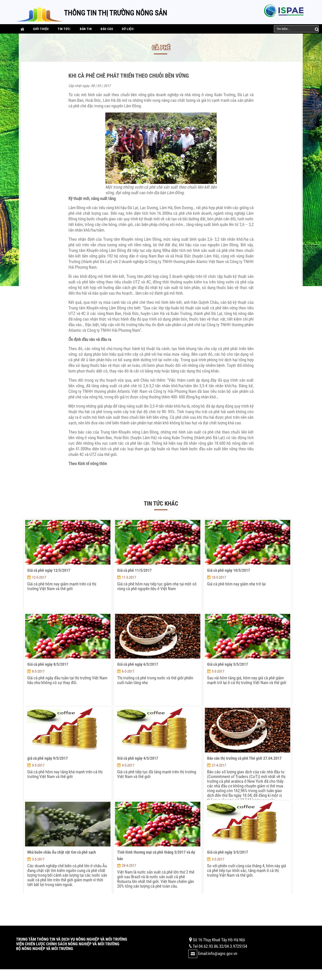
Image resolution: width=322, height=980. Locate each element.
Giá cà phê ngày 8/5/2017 (48, 664)
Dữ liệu (128, 29)
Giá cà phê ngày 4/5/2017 (138, 758)
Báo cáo (107, 29)
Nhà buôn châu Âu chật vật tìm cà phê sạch (62, 852)
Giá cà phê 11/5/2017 (134, 570)
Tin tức (64, 29)
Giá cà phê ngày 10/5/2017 (229, 570)
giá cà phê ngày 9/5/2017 (48, 758)
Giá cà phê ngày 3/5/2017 (228, 852)
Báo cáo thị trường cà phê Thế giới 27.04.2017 (244, 758)
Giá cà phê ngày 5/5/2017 (228, 664)
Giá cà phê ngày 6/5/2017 (138, 664)
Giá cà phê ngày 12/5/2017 (49, 570)
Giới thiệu (41, 29)
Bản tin (86, 29)
